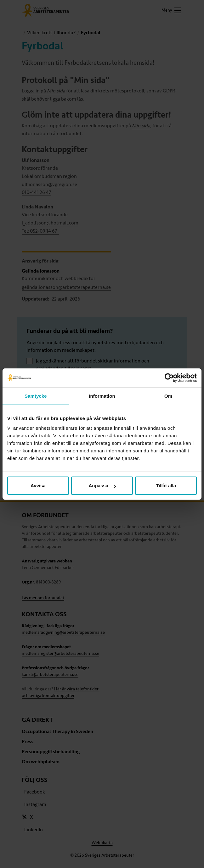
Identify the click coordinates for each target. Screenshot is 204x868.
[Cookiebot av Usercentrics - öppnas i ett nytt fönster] (169, 378)
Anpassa (102, 486)
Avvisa (38, 486)
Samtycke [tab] (36, 396)
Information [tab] (102, 396)
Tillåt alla (166, 486)
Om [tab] (168, 396)
